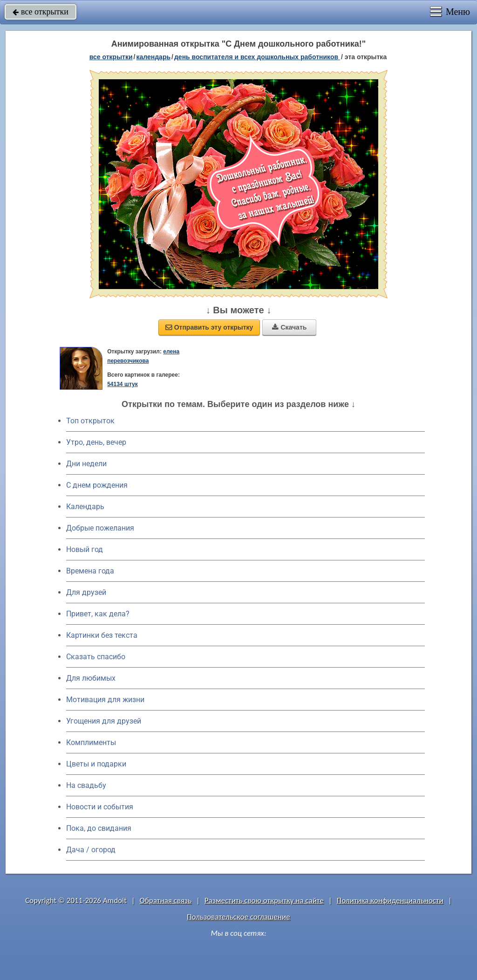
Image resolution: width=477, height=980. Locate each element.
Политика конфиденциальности (390, 901)
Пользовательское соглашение (238, 917)
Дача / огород (91, 850)
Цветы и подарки (96, 764)
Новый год (85, 549)
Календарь (153, 57)
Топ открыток (90, 421)
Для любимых (91, 678)
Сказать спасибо (96, 657)
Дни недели (86, 464)
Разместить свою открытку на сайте (264, 901)
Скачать (289, 327)
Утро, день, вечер (96, 442)
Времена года (90, 571)
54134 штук (123, 384)
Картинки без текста (102, 635)
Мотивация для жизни (105, 700)
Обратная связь (166, 901)
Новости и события (100, 807)
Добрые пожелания (100, 528)
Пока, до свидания (99, 828)
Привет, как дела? (98, 614)
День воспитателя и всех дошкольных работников (257, 57)
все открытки (41, 12)
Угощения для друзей (104, 721)
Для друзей (86, 592)
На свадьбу (86, 785)
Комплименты (91, 742)
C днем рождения (97, 485)
